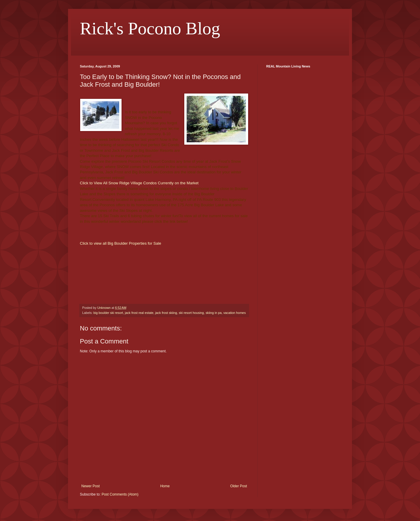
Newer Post (91, 486)
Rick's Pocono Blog (150, 28)
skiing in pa (214, 313)
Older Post (239, 486)
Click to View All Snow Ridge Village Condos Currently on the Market (139, 183)
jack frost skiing (166, 313)
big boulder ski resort (108, 313)
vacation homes (235, 313)
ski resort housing (192, 313)
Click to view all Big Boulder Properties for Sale (121, 243)
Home (165, 486)
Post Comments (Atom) (120, 494)
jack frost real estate (139, 313)
